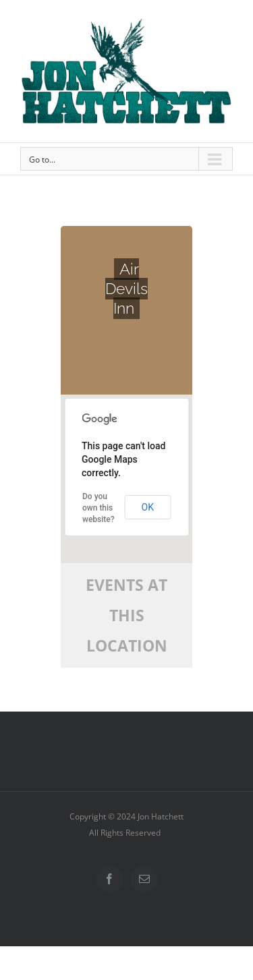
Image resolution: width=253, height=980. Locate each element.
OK (148, 507)
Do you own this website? (99, 508)
